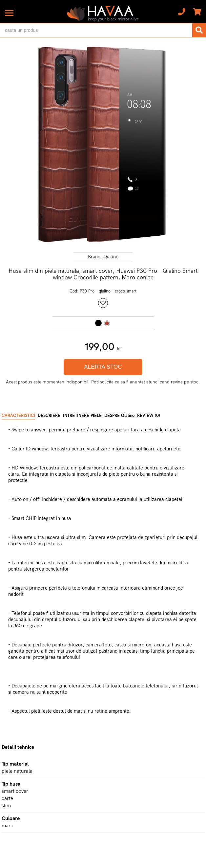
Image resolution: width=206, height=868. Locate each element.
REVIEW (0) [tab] (149, 416)
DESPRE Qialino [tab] (119, 416)
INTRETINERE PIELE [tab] (82, 416)
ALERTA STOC (103, 367)
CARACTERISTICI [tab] (18, 416)
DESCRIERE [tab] (49, 416)
